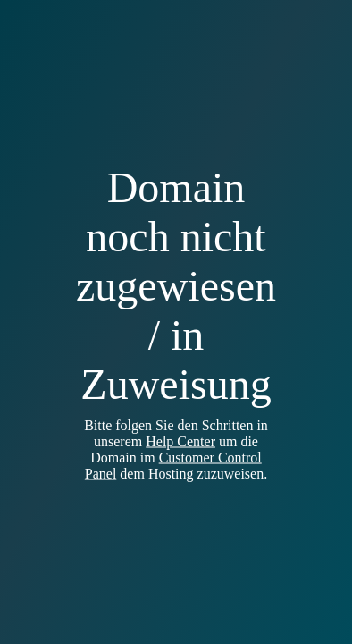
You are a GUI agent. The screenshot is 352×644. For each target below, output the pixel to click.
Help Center (180, 441)
